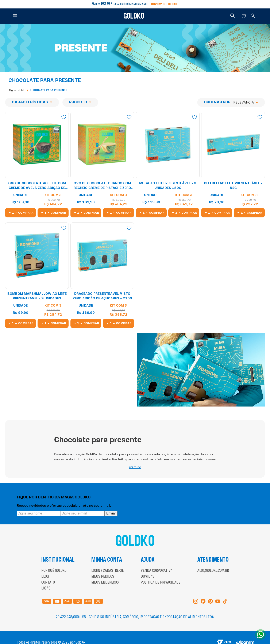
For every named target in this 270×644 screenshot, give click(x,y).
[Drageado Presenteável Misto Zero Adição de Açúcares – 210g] (102, 275)
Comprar (26, 213)
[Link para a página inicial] (16, 90)
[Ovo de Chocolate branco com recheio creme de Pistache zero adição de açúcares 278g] (102, 164)
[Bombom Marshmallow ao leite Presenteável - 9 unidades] (37, 275)
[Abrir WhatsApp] (261, 634)
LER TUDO (135, 459)
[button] (15, 16)
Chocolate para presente (48, 90)
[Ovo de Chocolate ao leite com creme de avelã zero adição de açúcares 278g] (37, 164)
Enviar (111, 505)
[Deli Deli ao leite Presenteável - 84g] (233, 164)
